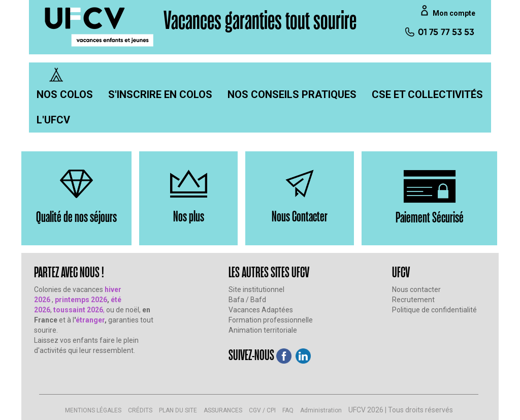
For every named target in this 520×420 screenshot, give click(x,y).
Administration (321, 410)
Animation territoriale (263, 330)
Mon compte (454, 13)
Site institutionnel (256, 289)
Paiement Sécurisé (430, 217)
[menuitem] (65, 94)
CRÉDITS (140, 410)
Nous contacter (416, 289)
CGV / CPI (262, 410)
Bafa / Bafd (247, 300)
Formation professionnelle (271, 320)
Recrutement (413, 300)
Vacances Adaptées (261, 310)
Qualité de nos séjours (76, 216)
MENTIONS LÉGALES (93, 410)
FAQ (288, 410)
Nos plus (189, 216)
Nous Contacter (300, 216)
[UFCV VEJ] (100, 26)
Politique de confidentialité (434, 310)
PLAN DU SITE (178, 410)
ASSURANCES (223, 410)
